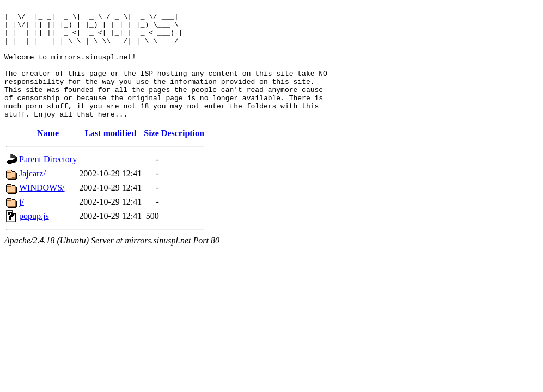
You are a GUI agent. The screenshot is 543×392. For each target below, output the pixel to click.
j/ (22, 225)
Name (48, 156)
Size (151, 156)
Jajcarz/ (32, 196)
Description (183, 156)
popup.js (34, 239)
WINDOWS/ (42, 210)
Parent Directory (48, 182)
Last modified (110, 156)
